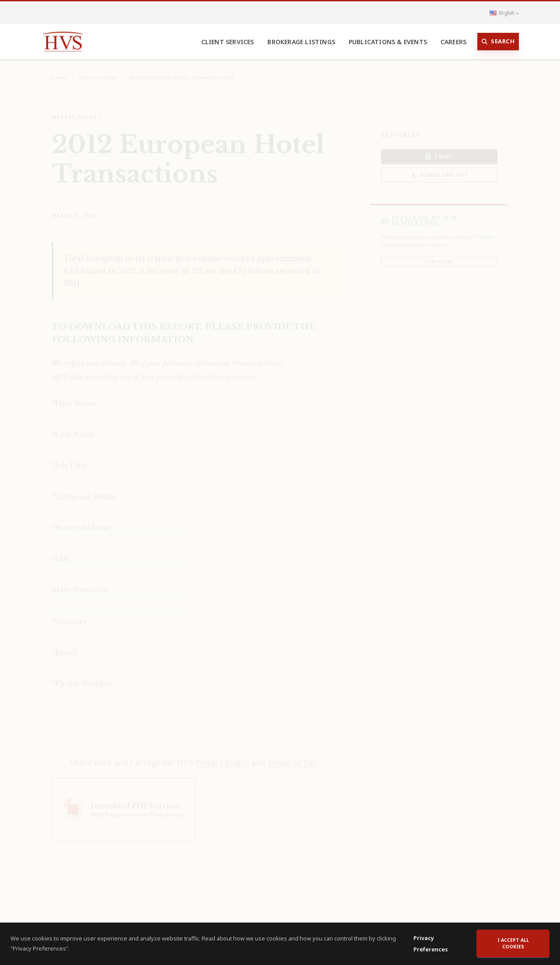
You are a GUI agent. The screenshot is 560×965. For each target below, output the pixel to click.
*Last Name (73, 428)
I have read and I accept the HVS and (193, 757)
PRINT (439, 151)
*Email (64, 646)
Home (59, 72)
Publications (99, 72)
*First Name (74, 397)
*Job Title (70, 460)
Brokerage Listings (301, 42)
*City (61, 553)
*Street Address (81, 522)
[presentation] (118, 726)
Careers (453, 42)
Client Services (228, 42)
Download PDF (439, 169)
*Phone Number (82, 677)
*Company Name (84, 491)
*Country (69, 615)
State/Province (80, 584)
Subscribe (439, 255)
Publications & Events (388, 42)
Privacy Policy (222, 757)
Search (498, 42)
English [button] (504, 13)
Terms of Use (292, 757)
